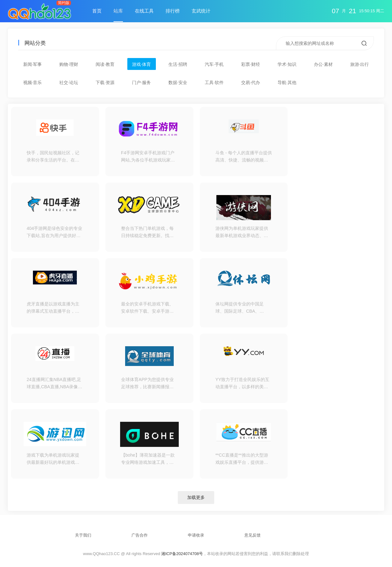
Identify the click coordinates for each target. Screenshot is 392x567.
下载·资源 (105, 82)
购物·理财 (69, 64)
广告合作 (140, 535)
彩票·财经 (251, 64)
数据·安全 (178, 82)
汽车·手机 (214, 64)
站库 (118, 11)
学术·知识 (287, 64)
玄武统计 (201, 11)
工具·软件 (214, 82)
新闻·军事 (33, 64)
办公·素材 (323, 64)
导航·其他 (287, 82)
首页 (97, 11)
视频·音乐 (33, 82)
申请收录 (196, 535)
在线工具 (144, 11)
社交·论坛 (69, 82)
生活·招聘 (178, 64)
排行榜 (173, 11)
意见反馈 (252, 535)
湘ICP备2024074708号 (182, 554)
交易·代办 (251, 82)
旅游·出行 (360, 64)
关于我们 (83, 535)
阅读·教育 (105, 64)
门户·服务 (141, 82)
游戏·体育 (141, 64)
